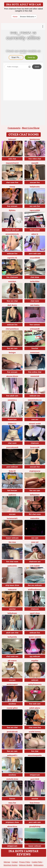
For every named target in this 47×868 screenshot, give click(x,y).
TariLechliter (35, 281)
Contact (15, 862)
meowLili (35, 163)
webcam (35, 680)
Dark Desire (12, 305)
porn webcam (12, 467)
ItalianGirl (12, 139)
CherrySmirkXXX (12, 329)
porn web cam (35, 254)
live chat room (12, 562)
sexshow (12, 704)
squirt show (35, 613)
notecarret (12, 590)
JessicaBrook (12, 732)
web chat (12, 159)
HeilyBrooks (35, 187)
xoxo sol (35, 542)
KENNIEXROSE (35, 139)
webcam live (12, 254)
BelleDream (12, 613)
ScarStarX (12, 281)
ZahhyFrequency (35, 684)
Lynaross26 (35, 447)
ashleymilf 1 (12, 755)
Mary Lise (12, 803)
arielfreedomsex (35, 590)
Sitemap (7, 862)
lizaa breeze (35, 803)
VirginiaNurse (35, 471)
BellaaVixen (35, 495)
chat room (35, 301)
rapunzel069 (35, 210)
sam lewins (35, 305)
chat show (35, 277)
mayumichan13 (12, 163)
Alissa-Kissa (12, 826)
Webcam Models (26, 865)
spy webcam (35, 656)
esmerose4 (35, 353)
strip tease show (12, 585)
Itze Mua (12, 542)
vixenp (12, 187)
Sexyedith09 (35, 258)
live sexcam (35, 230)
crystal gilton (12, 708)
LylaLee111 (12, 424)
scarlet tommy (35, 732)
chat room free (12, 182)
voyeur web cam (12, 230)
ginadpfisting (35, 826)
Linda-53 (12, 471)
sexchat (12, 609)
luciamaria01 (12, 518)
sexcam (12, 514)
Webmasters (38, 865)
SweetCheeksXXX (35, 400)
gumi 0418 (35, 779)
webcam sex (35, 396)
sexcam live (35, 182)
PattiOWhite (12, 566)
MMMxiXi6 (35, 376)
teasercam (12, 419)
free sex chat (12, 301)
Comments (14, 128)
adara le (35, 234)
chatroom (35, 443)
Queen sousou (35, 637)
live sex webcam (35, 585)
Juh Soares (12, 661)
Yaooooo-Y (12, 400)
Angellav (35, 661)
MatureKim (35, 518)
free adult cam (12, 396)
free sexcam (12, 206)
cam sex (35, 419)
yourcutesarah (12, 447)
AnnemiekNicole (12, 234)
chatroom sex (35, 562)
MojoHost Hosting (11, 865)
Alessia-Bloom (12, 376)
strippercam (35, 775)
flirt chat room (35, 514)
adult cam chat (12, 633)
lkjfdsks (12, 210)
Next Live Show (31, 128)
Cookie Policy (37, 862)
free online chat (35, 372)
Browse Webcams (28, 17)
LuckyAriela (12, 637)
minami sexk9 (35, 424)
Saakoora (12, 495)
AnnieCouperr (12, 684)
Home (15, 17)
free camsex (35, 325)
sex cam (35, 538)
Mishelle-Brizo (12, 779)
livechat (35, 348)
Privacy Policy (25, 862)
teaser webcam (12, 538)
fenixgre (12, 353)
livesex (12, 799)
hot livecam (12, 490)
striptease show (12, 822)
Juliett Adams (35, 708)
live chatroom (12, 277)
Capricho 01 (12, 258)
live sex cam (12, 348)
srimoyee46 (35, 329)
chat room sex (12, 656)
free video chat (35, 159)
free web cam (35, 704)
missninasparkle (35, 755)
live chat (35, 751)
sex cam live (35, 206)
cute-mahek (35, 566)
